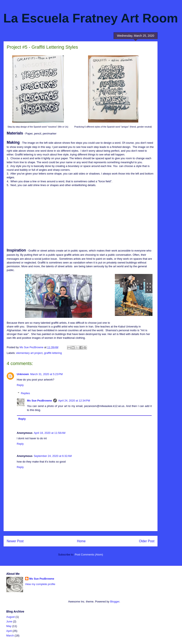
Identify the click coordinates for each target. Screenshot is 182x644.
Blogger (115, 602)
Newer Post (15, 541)
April (9, 631)
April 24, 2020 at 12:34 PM (74, 401)
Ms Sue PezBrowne (39, 401)
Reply (20, 385)
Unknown (23, 374)
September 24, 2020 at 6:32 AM (53, 456)
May (9, 626)
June (9, 621)
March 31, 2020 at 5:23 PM (47, 374)
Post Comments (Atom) (89, 555)
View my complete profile (40, 584)
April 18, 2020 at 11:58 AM (49, 433)
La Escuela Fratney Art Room (91, 18)
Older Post (147, 541)
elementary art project (29, 353)
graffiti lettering (53, 353)
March (10, 636)
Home (81, 541)
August (10, 617)
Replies (25, 393)
